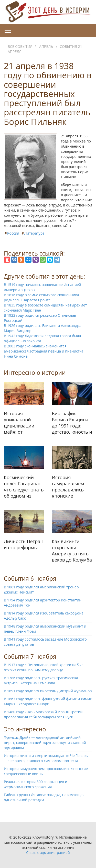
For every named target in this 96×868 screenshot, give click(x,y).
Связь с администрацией (48, 853)
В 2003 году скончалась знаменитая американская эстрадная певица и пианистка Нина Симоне (44, 351)
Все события (20, 46)
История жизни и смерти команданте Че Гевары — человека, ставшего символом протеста (46, 758)
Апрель (46, 46)
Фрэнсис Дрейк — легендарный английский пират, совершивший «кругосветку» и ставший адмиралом (45, 743)
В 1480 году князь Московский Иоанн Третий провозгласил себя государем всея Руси (43, 714)
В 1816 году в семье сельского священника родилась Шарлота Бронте (41, 297)
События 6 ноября (30, 578)
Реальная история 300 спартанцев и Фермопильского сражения (36, 784)
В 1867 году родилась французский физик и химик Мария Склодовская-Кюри (48, 701)
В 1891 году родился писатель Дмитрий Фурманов (48, 691)
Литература (35, 233)
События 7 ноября (30, 656)
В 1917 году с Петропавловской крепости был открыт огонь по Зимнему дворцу (44, 667)
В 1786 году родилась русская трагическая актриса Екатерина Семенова (41, 680)
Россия (13, 233)
